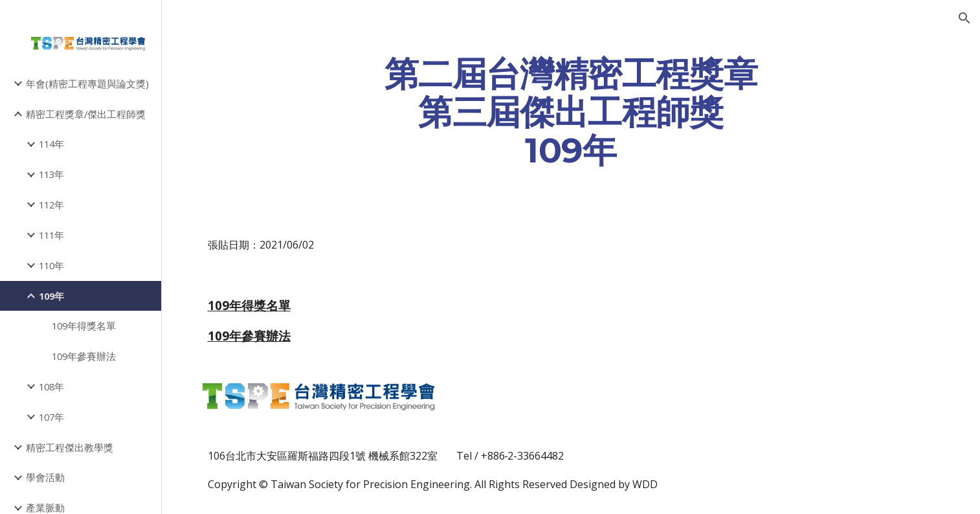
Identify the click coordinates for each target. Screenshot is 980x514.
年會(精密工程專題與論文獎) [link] (87, 84)
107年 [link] (51, 417)
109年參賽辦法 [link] (84, 356)
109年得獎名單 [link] (84, 326)
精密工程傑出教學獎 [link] (70, 447)
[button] (964, 18)
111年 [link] (51, 235)
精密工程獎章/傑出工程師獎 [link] (86, 114)
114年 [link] (51, 144)
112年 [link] (51, 205)
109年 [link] (51, 296)
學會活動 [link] (45, 477)
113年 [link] (51, 174)
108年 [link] (51, 386)
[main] (571, 112)
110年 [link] (51, 265)
